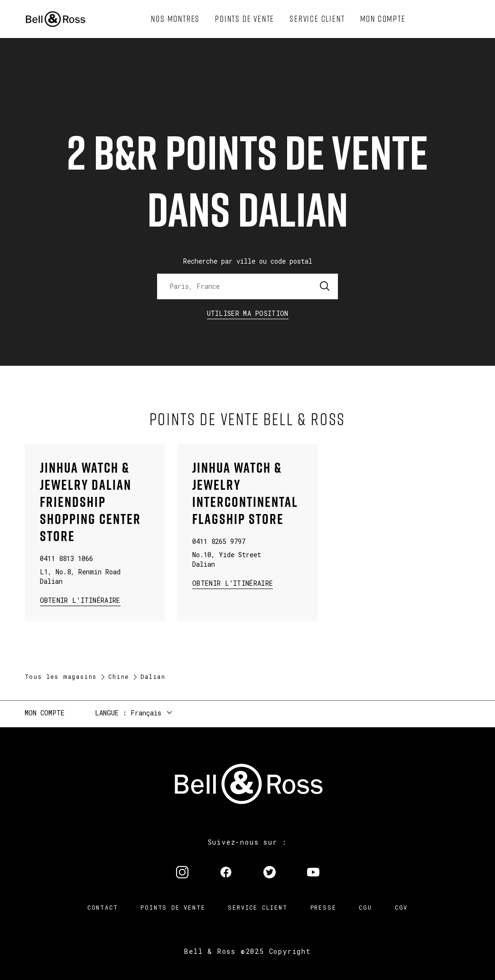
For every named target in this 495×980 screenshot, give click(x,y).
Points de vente (173, 907)
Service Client (257, 907)
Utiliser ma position (248, 313)
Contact (103, 907)
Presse (323, 907)
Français (146, 713)
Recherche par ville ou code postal (248, 261)
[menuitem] (175, 19)
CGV (401, 907)
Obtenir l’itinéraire (80, 600)
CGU (365, 907)
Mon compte (45, 713)
